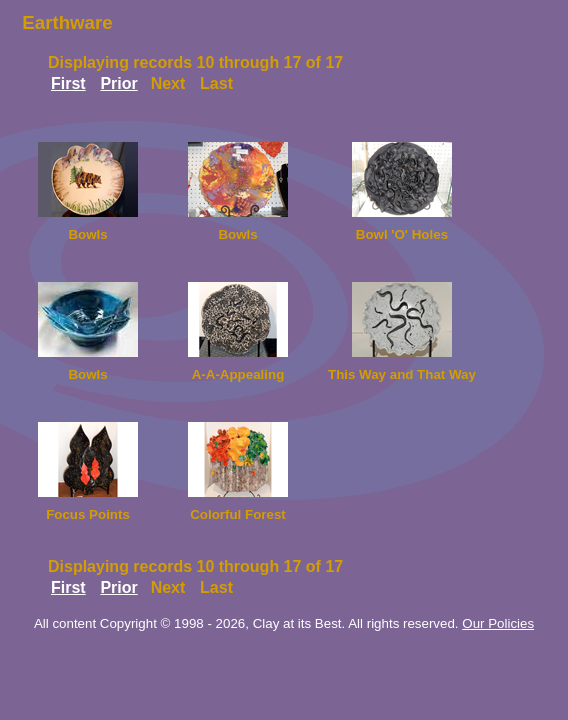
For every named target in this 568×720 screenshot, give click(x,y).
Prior (118, 83)
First (68, 83)
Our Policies (498, 623)
